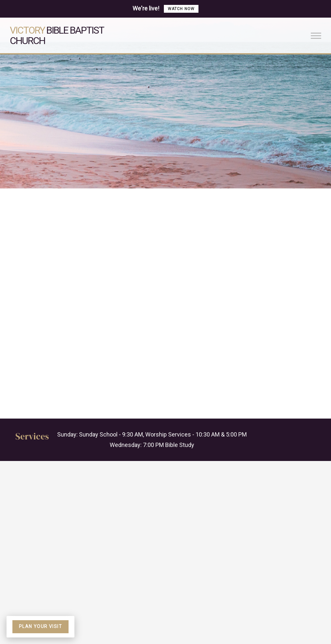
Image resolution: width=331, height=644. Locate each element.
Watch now (181, 9)
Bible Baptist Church (57, 35)
